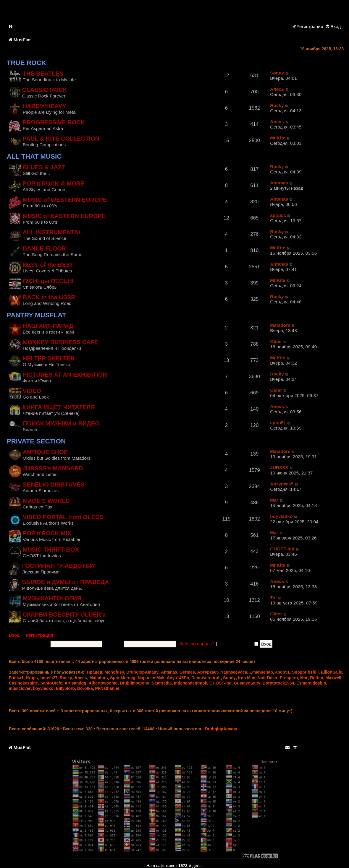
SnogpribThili (305, 672)
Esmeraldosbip (311, 683)
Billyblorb (65, 688)
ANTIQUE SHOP (45, 452)
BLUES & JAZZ (44, 167)
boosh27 (49, 678)
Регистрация (40, 635)
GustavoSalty (247, 683)
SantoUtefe (51, 683)
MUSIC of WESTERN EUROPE (65, 200)
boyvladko (281, 516)
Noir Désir (268, 678)
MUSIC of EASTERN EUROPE (64, 216)
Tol (273, 598)
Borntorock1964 (278, 683)
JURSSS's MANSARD (53, 468)
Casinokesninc (24, 683)
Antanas (279, 183)
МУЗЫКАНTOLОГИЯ (52, 598)
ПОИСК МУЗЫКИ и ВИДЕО (61, 423)
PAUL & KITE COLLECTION (61, 139)
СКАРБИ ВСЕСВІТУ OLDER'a (64, 615)
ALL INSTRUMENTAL (52, 232)
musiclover (20, 688)
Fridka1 (16, 678)
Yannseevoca (234, 672)
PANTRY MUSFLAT (37, 315)
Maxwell (333, 678)
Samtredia (162, 683)
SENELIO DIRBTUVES (54, 485)
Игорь (32, 678)
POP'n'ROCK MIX (47, 533)
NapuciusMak (151, 678)
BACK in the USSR (49, 297)
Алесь (277, 89)
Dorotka (85, 688)
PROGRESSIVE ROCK (54, 122)
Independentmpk (190, 683)
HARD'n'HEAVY (45, 106)
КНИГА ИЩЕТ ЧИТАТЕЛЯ (59, 407)
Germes (187, 672)
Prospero (289, 678)
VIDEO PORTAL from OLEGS (63, 517)
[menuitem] (11, 26)
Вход (14, 635)
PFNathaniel (107, 688)
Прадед (95, 672)
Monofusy (114, 672)
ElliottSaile (332, 672)
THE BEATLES (43, 74)
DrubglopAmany (142, 672)
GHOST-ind (282, 549)
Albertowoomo (103, 683)
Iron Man (247, 678)
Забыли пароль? (197, 644)
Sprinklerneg (123, 678)
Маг (274, 500)
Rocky (277, 105)
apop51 (278, 215)
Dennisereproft (206, 678)
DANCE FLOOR (45, 248)
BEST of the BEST (48, 265)
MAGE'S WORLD (46, 501)
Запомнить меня (238, 644)
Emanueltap (261, 672)
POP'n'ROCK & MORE (54, 183)
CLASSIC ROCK (45, 90)
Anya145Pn (178, 678)
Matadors (280, 325)
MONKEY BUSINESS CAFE (60, 342)
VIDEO (32, 391)
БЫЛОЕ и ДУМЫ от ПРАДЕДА (66, 582)
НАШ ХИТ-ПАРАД (48, 326)
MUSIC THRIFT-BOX (51, 550)
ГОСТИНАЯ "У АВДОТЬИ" (60, 566)
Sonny (277, 73)
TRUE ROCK (26, 63)
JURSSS (279, 468)
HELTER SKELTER (49, 358)
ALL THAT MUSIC (34, 156)
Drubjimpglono (135, 683)
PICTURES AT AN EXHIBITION (65, 375)
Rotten (316, 678)
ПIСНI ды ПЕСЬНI (48, 281)
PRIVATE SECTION (36, 441)
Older (276, 341)
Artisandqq (75, 683)
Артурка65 (282, 484)
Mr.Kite (278, 138)
